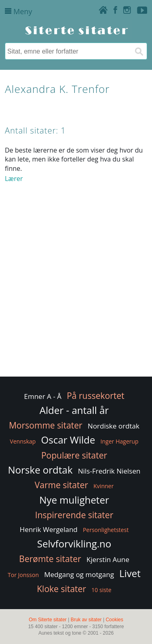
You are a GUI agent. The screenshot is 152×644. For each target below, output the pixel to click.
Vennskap (23, 441)
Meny (18, 11)
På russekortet (96, 396)
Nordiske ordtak (113, 426)
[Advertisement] (76, 296)
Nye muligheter (74, 500)
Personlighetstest (106, 530)
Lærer (14, 179)
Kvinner (104, 486)
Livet (130, 573)
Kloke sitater (61, 589)
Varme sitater (62, 485)
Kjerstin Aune (108, 559)
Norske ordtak (41, 470)
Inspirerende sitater (74, 515)
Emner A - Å (43, 396)
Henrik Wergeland (49, 529)
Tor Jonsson (23, 575)
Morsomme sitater (46, 425)
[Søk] (139, 51)
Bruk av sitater (86, 620)
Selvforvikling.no (74, 544)
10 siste (102, 590)
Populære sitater (74, 455)
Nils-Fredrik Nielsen (109, 471)
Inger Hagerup (120, 441)
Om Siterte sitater (48, 620)
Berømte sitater (50, 559)
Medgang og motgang (79, 574)
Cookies (115, 620)
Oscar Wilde (68, 440)
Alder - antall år (74, 410)
